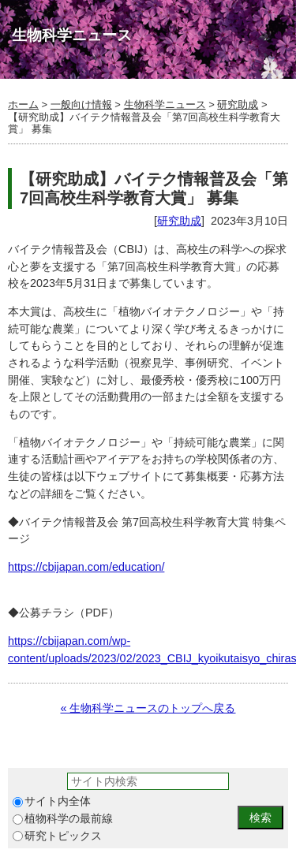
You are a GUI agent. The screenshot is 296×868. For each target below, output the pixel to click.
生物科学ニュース (165, 104)
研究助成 (238, 104)
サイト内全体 (52, 801)
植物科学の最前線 (63, 819)
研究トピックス (57, 836)
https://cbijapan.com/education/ (86, 567)
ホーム (23, 104)
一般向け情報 (81, 104)
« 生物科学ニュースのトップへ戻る (148, 708)
